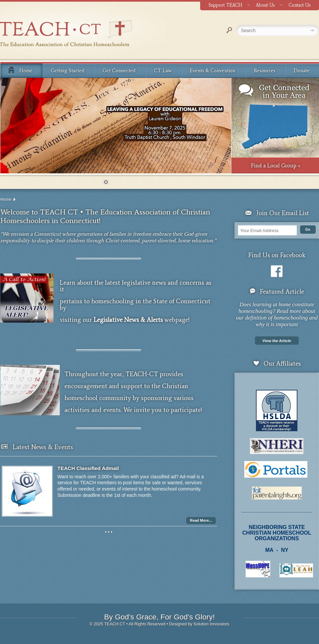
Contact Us (300, 5)
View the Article (277, 341)
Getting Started (68, 71)
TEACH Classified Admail (88, 468)
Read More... (201, 520)
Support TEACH (225, 5)
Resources (265, 71)
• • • (109, 532)
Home (20, 70)
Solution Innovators (211, 624)
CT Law (163, 71)
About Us (265, 5)
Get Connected (119, 71)
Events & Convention (213, 71)
